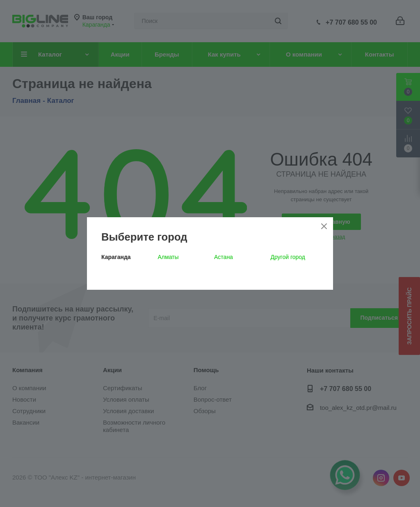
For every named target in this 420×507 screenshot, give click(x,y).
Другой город (288, 257)
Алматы (168, 257)
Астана (224, 257)
